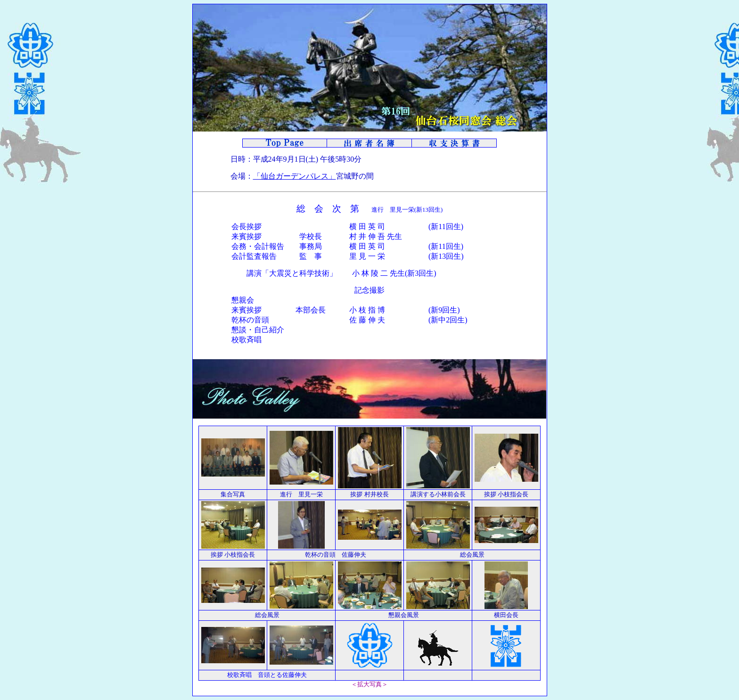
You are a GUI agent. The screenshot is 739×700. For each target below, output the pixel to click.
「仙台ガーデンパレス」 (295, 176)
